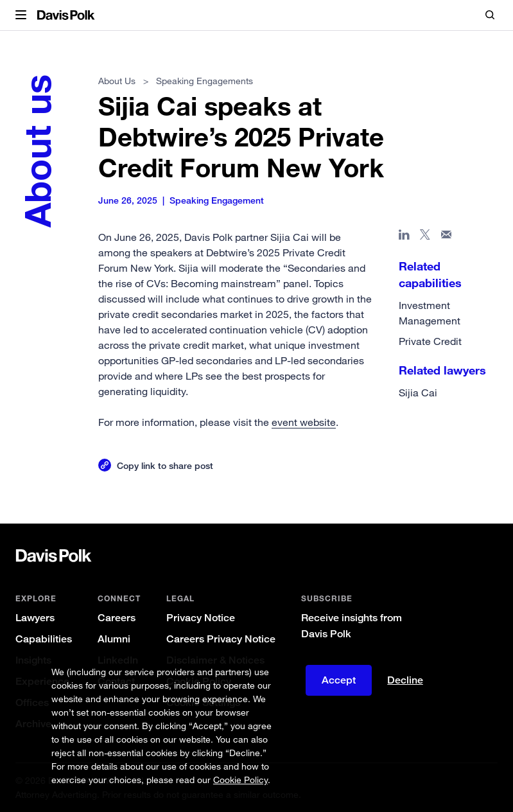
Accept (339, 680)
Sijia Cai (418, 393)
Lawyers (35, 618)
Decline (405, 680)
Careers (117, 618)
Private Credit (430, 341)
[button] (21, 15)
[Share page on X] (425, 237)
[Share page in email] (447, 237)
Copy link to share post (165, 465)
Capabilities (44, 639)
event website (304, 422)
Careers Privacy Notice (221, 639)
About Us (117, 81)
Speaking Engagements (205, 81)
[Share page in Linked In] (404, 237)
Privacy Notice (201, 618)
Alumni (114, 639)
